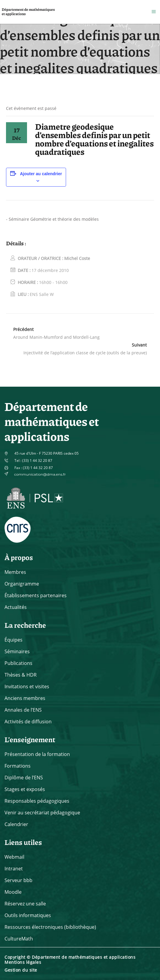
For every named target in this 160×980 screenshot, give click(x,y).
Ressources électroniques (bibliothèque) (50, 927)
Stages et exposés (25, 789)
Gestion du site (21, 970)
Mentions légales (23, 962)
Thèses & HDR (21, 675)
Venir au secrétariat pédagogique (42, 813)
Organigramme (22, 584)
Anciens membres (25, 698)
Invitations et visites (27, 686)
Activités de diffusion (28, 722)
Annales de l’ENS (23, 710)
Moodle (13, 892)
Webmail (14, 857)
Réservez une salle (25, 904)
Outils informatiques (28, 915)
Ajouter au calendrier (41, 174)
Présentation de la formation (37, 754)
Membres (15, 572)
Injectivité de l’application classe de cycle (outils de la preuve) (85, 353)
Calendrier (16, 824)
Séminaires (17, 651)
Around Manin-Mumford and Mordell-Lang (56, 337)
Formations (18, 766)
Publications (18, 663)
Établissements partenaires (36, 595)
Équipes (14, 640)
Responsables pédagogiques (37, 801)
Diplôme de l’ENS (24, 778)
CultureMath (19, 939)
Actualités (16, 607)
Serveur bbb (18, 880)
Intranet (14, 869)
